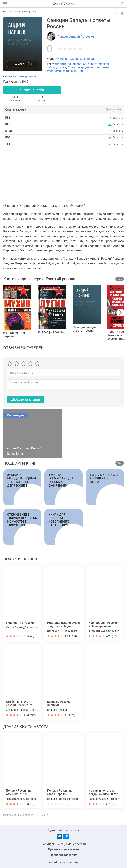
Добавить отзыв (26, 400)
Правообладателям (63, 855)
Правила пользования (63, 849)
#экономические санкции (65, 71)
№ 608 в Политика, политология (78, 59)
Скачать (118, 118)
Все (120, 279)
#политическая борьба (70, 64)
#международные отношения (88, 67)
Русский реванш (25, 76)
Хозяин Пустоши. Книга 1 (24, 449)
